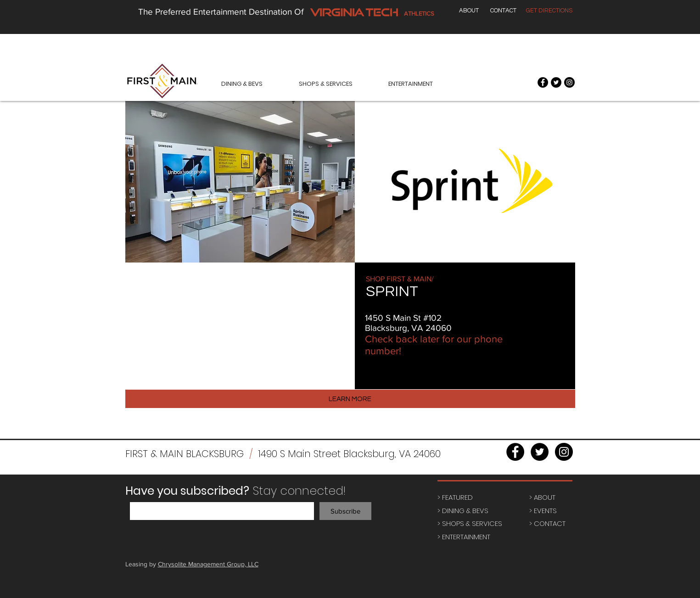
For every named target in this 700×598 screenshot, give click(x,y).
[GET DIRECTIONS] (549, 11)
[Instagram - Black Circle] (569, 82)
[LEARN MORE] (350, 399)
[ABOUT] (469, 11)
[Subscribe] (345, 511)
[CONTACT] (503, 11)
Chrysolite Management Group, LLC (208, 564)
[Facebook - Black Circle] (543, 82)
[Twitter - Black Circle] (556, 82)
